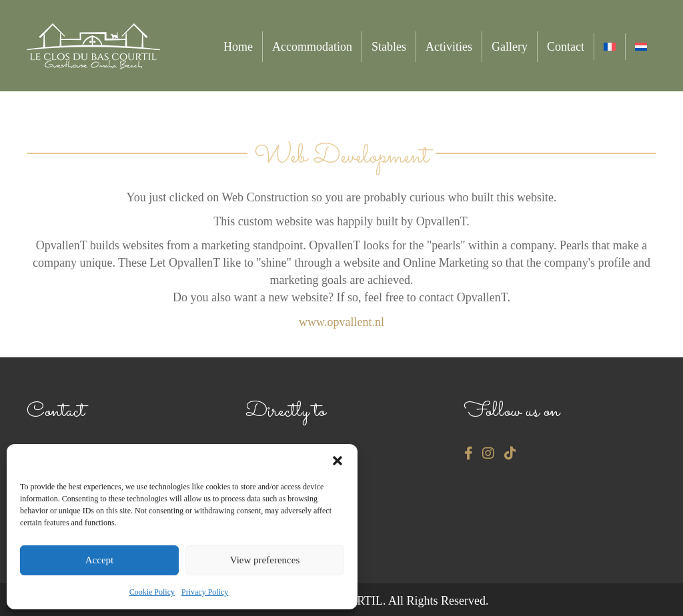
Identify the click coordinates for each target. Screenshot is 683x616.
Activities (449, 47)
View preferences (265, 560)
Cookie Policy (152, 592)
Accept (99, 560)
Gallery (510, 47)
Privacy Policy (205, 592)
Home (238, 47)
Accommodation (312, 47)
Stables (389, 47)
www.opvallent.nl (341, 322)
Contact (566, 47)
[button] (337, 461)
